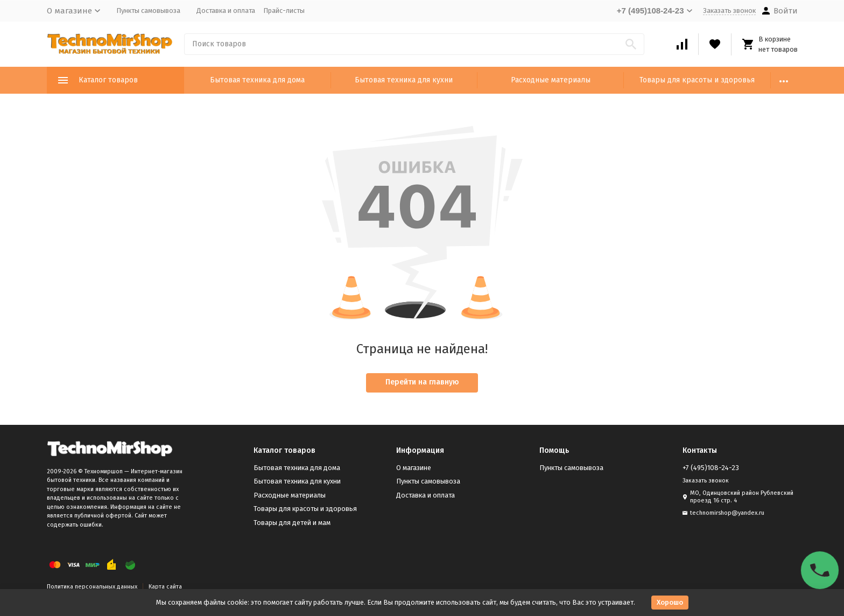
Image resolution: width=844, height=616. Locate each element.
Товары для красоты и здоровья (697, 80)
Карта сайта (165, 587)
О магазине (414, 468)
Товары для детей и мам (292, 523)
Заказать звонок (729, 10)
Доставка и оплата (226, 10)
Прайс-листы (284, 10)
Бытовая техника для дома (257, 80)
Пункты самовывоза (148, 10)
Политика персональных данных (92, 587)
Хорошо (670, 602)
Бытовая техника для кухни (404, 80)
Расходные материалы (551, 80)
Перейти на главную (422, 382)
